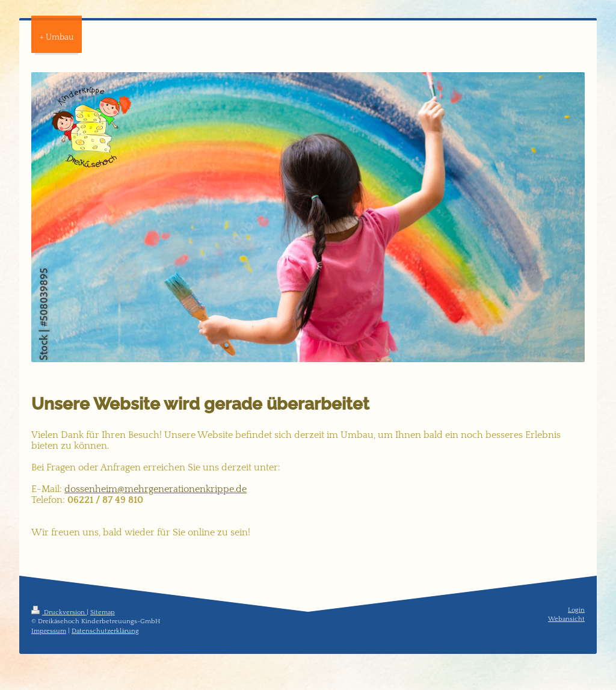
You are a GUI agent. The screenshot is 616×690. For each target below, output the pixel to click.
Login (576, 610)
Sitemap (103, 612)
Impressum (49, 631)
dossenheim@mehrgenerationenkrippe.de (156, 489)
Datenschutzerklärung (105, 631)
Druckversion (59, 612)
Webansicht (566, 619)
